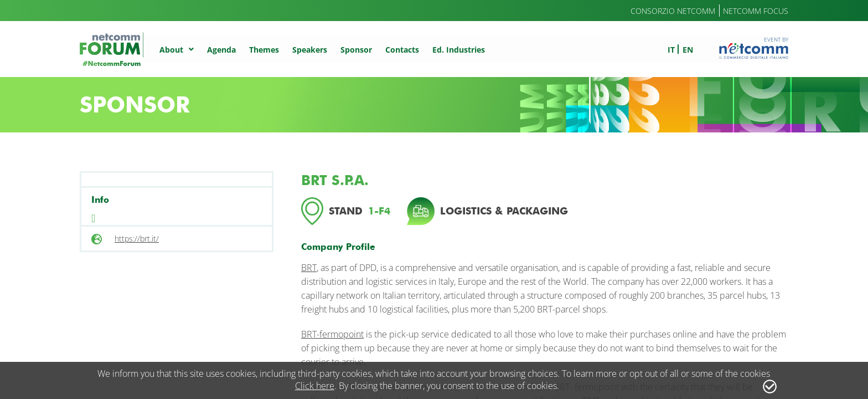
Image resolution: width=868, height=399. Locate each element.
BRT (309, 268)
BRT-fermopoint (332, 334)
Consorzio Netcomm (673, 11)
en (688, 50)
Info (100, 200)
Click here (315, 386)
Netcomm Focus (756, 11)
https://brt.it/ (137, 239)
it (671, 50)
